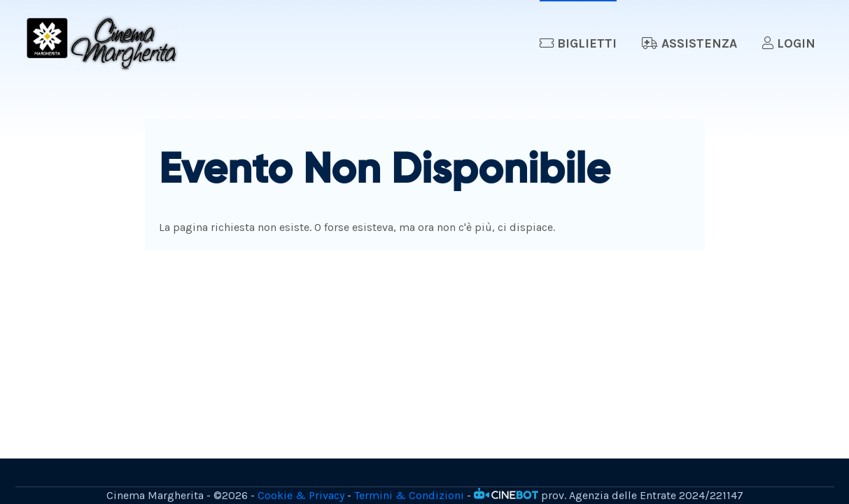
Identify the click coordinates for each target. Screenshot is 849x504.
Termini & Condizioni (409, 495)
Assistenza (689, 43)
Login (789, 43)
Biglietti (578, 43)
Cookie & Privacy (301, 495)
